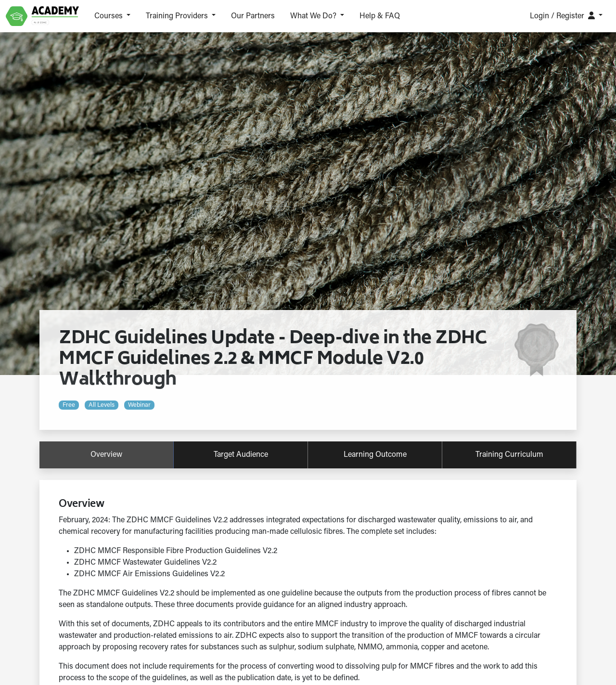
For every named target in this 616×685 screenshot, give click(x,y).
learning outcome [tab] (375, 455)
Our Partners (253, 16)
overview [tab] (106, 455)
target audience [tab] (241, 455)
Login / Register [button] (563, 16)
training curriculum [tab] (509, 455)
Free (69, 405)
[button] (112, 16)
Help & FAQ (380, 16)
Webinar (139, 405)
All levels (102, 405)
